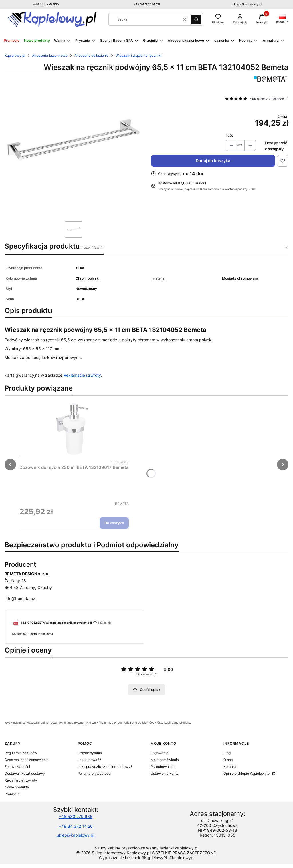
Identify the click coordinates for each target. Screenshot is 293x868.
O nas (228, 760)
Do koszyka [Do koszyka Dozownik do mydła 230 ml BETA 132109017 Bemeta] (114, 523)
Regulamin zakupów (21, 753)
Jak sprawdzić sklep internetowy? (105, 767)
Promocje (12, 794)
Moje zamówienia (165, 760)
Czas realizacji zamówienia (27, 760)
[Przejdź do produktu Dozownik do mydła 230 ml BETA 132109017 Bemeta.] (74, 429)
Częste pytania (90, 753)
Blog (227, 753)
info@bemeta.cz (20, 598)
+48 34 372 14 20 (147, 4)
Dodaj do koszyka (213, 161)
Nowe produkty (17, 787)
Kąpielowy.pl (15, 55)
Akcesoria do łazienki (92, 55)
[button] (196, 19)
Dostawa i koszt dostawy (25, 773)
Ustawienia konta (165, 773)
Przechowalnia (163, 767)
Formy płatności (17, 767)
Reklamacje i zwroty (82, 375)
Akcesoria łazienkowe (50, 55)
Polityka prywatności (94, 773)
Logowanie (159, 753)
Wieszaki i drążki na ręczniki (138, 55)
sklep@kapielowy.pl (247, 4)
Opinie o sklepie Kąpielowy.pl (247, 773)
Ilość (229, 135)
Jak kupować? (89, 760)
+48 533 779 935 (46, 4)
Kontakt (230, 767)
